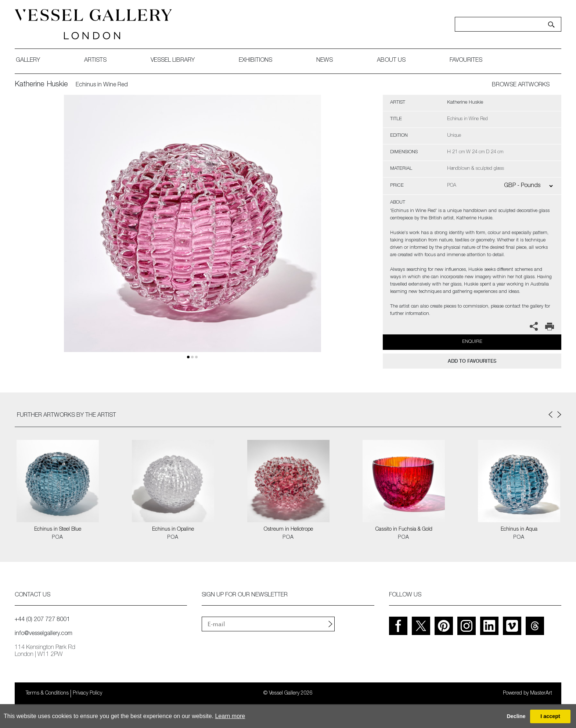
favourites (466, 61)
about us (391, 61)
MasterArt (541, 693)
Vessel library (173, 61)
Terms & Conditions (47, 693)
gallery (28, 61)
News (325, 61)
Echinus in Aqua (519, 530)
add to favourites (472, 361)
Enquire (472, 342)
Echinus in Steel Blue (58, 530)
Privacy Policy (87, 693)
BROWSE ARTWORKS (521, 85)
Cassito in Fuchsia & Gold (404, 530)
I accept (550, 716)
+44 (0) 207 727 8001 (42, 620)
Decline (516, 716)
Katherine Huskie (41, 85)
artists (95, 61)
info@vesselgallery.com (44, 634)
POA (57, 538)
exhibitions (255, 61)
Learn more (230, 716)
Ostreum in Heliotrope (288, 530)
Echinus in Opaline (173, 530)
